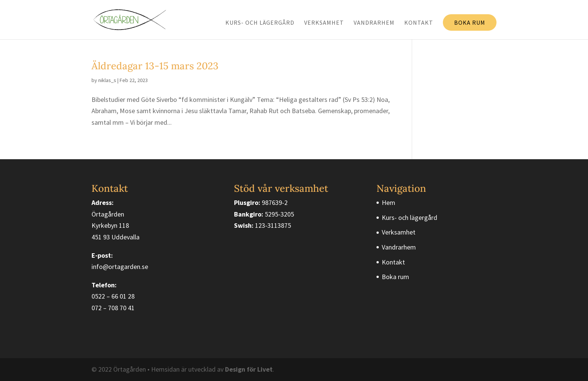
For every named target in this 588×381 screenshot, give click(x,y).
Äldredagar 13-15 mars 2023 (155, 66)
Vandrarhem (374, 23)
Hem (388, 202)
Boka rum (470, 22)
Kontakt (419, 23)
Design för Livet (249, 369)
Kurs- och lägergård (260, 23)
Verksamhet (324, 23)
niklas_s (107, 80)
